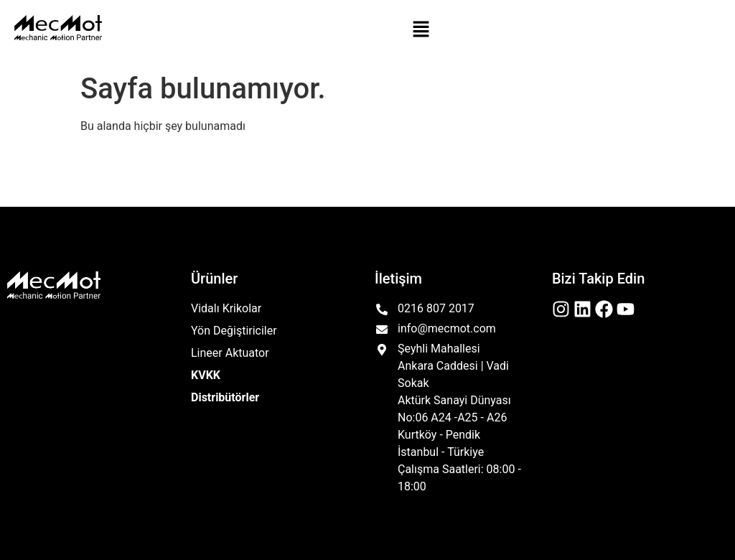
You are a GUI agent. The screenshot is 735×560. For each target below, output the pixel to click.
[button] (421, 30)
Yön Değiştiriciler (234, 331)
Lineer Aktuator (230, 353)
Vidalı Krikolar (226, 308)
